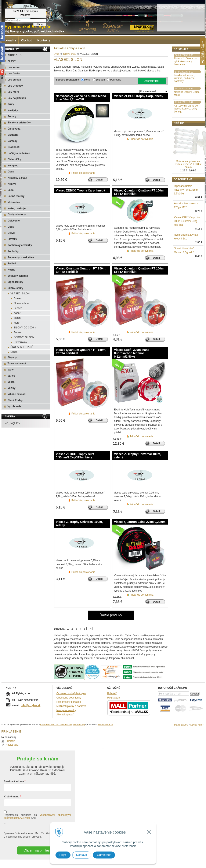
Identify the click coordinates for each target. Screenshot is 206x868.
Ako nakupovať (65, 715)
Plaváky (12, 239)
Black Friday (15, 400)
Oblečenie (14, 221)
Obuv (11, 172)
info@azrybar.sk (31, 705)
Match (17, 318)
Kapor (17, 313)
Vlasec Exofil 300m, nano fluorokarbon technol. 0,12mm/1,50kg (132, 353)
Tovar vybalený (17, 364)
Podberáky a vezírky (20, 245)
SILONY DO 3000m (25, 328)
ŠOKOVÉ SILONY (24, 337)
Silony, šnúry (15, 288)
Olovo (11, 233)
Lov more (13, 92)
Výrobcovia (15, 406)
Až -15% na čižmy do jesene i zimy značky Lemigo (186, 131)
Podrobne (116, 80)
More (17, 323)
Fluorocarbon (21, 303)
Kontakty (44, 40)
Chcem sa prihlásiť (38, 833)
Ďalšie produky (111, 615)
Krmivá (12, 184)
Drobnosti (14, 147)
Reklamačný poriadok (69, 702)
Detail (99, 180)
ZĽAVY (12, 61)
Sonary (12, 116)
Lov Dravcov (15, 86)
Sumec (18, 332)
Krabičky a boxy (17, 178)
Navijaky (13, 110)
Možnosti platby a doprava (71, 706)
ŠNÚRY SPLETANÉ (22, 347)
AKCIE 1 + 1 (15, 55)
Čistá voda (14, 129)
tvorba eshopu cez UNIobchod (56, 724)
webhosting (79, 724)
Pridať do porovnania (83, 173)
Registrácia (185, 62)
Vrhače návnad (17, 394)
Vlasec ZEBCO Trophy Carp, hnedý (139, 96)
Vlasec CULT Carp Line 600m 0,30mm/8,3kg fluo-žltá (187, 243)
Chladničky (14, 159)
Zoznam (100, 80)
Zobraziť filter (152, 81)
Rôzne (11, 270)
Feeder (18, 308)
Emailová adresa (14, 764)
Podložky (13, 251)
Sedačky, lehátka (18, 276)
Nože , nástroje (17, 208)
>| (90, 629)
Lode (11, 190)
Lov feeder (14, 74)
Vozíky (12, 388)
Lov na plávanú (17, 98)
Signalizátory (16, 282)
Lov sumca (14, 80)
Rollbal (12, 264)
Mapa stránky (181, 725)
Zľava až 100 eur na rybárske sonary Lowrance (185, 83)
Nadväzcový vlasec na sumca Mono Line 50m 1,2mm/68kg (81, 98)
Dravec (18, 298)
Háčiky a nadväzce (19, 153)
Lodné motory (16, 196)
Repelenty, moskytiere (21, 257)
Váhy (11, 370)
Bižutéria (13, 135)
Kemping (13, 165)
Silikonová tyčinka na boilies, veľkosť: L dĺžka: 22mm (188, 186)
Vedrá (11, 382)
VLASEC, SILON (20, 294)
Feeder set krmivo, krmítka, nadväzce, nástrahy (185, 100)
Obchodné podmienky (69, 698)
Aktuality (10, 40)
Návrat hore (198, 725)
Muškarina (14, 202)
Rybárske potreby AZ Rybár (23, 12)
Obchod (27, 40)
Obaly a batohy (17, 215)
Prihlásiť (183, 58)
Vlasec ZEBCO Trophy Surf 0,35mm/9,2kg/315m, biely (75, 456)
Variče (11, 376)
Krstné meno (12, 780)
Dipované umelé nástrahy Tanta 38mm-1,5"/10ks (187, 212)
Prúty (11, 104)
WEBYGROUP (105, 724)
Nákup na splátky (66, 710)
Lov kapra (14, 67)
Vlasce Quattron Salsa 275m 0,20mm (140, 522)
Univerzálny (20, 342)
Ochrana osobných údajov (71, 693)
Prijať (63, 855)
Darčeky (13, 141)
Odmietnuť (104, 855)
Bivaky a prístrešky (19, 123)
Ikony (87, 80)
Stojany (12, 357)
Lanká (14, 352)
